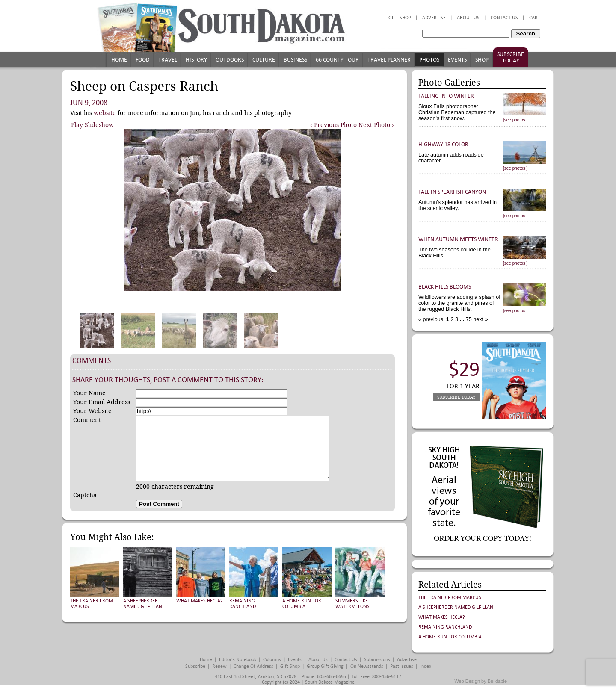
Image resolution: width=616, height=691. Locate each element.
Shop (482, 60)
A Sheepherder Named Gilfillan (143, 604)
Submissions (377, 660)
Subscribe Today (511, 57)
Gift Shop (400, 18)
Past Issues (402, 666)
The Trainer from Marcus (450, 598)
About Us (468, 18)
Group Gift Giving (325, 666)
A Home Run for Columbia (302, 604)
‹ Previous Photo (333, 125)
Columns (272, 660)
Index (426, 666)
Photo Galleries (449, 83)
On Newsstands (367, 666)
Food (143, 60)
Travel (168, 60)
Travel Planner (389, 60)
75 (468, 319)
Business (295, 60)
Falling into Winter (446, 96)
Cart (535, 18)
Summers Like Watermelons (352, 604)
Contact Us (504, 18)
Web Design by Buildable (481, 681)
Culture (264, 60)
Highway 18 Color (443, 144)
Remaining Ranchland (243, 604)
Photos (429, 60)
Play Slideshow (92, 125)
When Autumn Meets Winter (458, 239)
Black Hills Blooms (445, 287)
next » (480, 319)
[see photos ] (515, 120)
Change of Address (253, 666)
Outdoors (230, 60)
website (105, 113)
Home (119, 60)
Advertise (434, 18)
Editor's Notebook (238, 660)
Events (457, 60)
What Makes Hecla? (200, 601)
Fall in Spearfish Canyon (452, 192)
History (196, 60)
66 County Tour (337, 60)
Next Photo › (376, 125)
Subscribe (195, 666)
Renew (219, 666)
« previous (432, 319)
